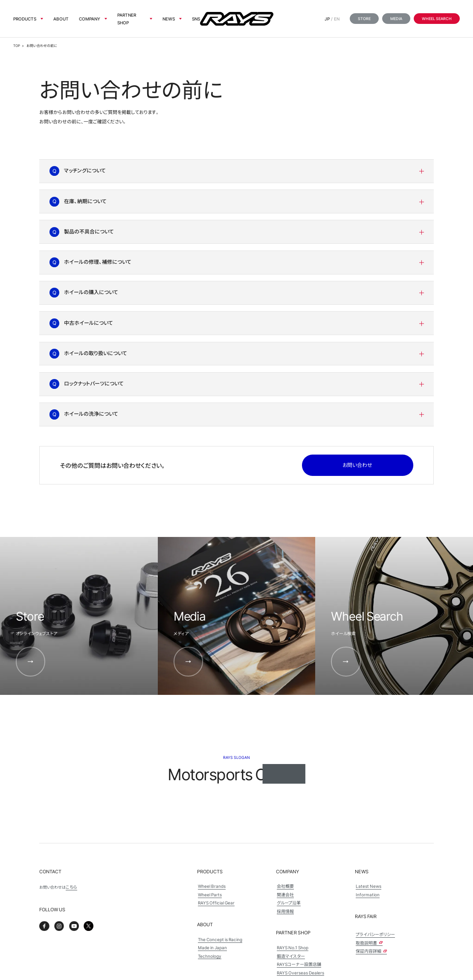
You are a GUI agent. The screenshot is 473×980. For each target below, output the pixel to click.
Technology (210, 956)
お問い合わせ (357, 465)
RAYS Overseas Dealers (300, 973)
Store (364, 18)
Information (368, 894)
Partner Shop (127, 19)
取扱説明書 (369, 943)
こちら (71, 887)
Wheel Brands (212, 886)
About (61, 19)
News (169, 19)
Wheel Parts (210, 894)
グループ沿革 (289, 903)
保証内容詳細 (371, 951)
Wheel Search (437, 18)
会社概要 (285, 886)
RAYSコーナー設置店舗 (299, 964)
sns (196, 19)
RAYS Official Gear (216, 903)
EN (337, 19)
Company (90, 19)
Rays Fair (366, 916)
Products (25, 19)
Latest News (369, 886)
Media (396, 18)
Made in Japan (212, 947)
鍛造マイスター (291, 956)
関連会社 (285, 894)
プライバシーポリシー (375, 934)
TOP (17, 45)
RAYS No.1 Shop (293, 947)
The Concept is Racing (220, 939)
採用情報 (285, 911)
